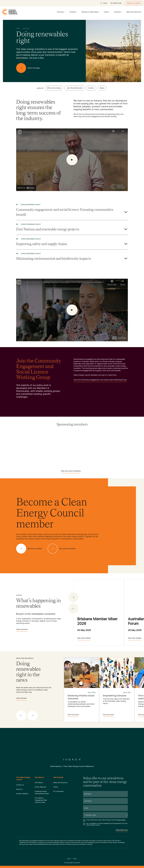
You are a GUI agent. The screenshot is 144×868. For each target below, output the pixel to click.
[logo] (10, 12)
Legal (69, 859)
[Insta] (66, 759)
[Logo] (72, 746)
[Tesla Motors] (72, 454)
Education (118, 12)
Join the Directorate (75, 88)
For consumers (58, 791)
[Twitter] (73, 759)
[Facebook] (64, 759)
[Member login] (116, 3)
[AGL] (31, 436)
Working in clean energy (91, 12)
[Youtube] (76, 759)
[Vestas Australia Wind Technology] (134, 454)
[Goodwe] (93, 442)
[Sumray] (10, 454)
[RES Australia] (93, 448)
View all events (22, 630)
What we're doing (54, 88)
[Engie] (10, 442)
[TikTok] (80, 759)
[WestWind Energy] (72, 460)
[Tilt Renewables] (93, 454)
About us (19, 789)
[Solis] (113, 448)
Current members (22, 794)
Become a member (134, 3)
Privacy (75, 859)
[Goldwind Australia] (72, 442)
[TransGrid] (113, 454)
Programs (74, 12)
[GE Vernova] (51, 442)
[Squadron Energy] (134, 448)
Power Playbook (40, 787)
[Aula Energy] (72, 436)
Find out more (73, 715)
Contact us (20, 785)
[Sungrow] (31, 454)
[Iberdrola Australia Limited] (10, 448)
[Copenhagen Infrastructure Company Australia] (113, 436)
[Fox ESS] (31, 442)
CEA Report (39, 783)
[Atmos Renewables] (51, 436)
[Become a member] (31, 549)
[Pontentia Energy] (51, 448)
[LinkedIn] (70, 759)
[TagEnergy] (51, 454)
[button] (73, 609)
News (102, 88)
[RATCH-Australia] (72, 448)
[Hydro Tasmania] (113, 442)
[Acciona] (10, 436)
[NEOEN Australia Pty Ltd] (31, 448)
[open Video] (72, 160)
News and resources (135, 12)
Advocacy (61, 12)
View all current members (71, 472)
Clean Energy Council (71, 863)
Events (107, 12)
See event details (84, 639)
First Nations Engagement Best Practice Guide (41, 800)
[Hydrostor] (134, 442)
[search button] (104, 3)
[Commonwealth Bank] (93, 436)
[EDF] (134, 436)
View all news (21, 699)
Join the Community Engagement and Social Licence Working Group (100, 380)
